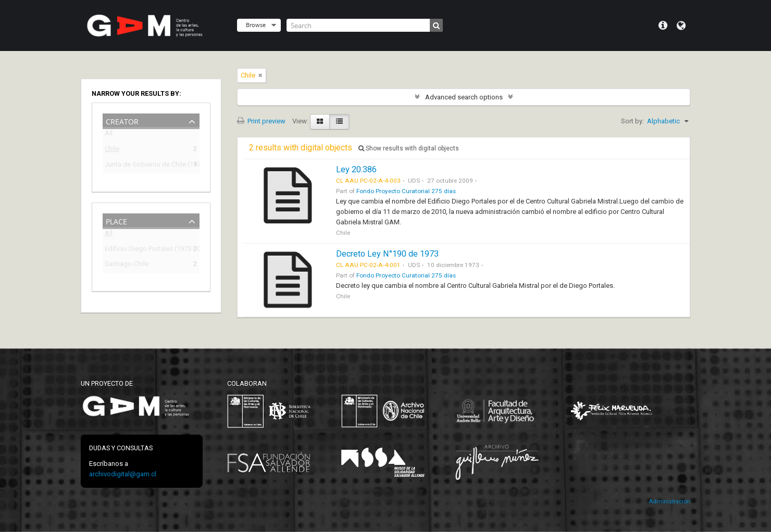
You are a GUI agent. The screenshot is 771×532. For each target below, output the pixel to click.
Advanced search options (464, 97)
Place (116, 220)
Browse (256, 25)
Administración (669, 502)
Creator (122, 121)
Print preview (261, 121)
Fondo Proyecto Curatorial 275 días (406, 191)
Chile (112, 150)
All (109, 135)
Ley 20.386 (356, 169)
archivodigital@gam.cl (123, 474)
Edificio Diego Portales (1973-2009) (144, 250)
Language (681, 26)
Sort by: (632, 121)
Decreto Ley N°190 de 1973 (387, 254)
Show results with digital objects (409, 148)
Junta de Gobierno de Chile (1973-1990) (144, 166)
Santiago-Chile (127, 265)
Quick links (663, 26)
